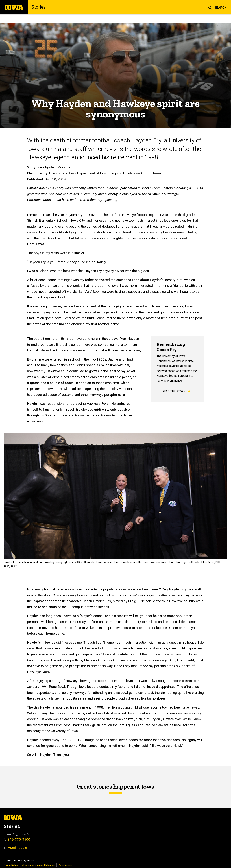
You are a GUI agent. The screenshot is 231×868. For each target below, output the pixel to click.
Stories (39, 7)
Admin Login (17, 848)
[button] (217, 7)
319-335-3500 (17, 839)
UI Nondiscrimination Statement (38, 865)
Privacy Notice (11, 865)
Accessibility (65, 865)
